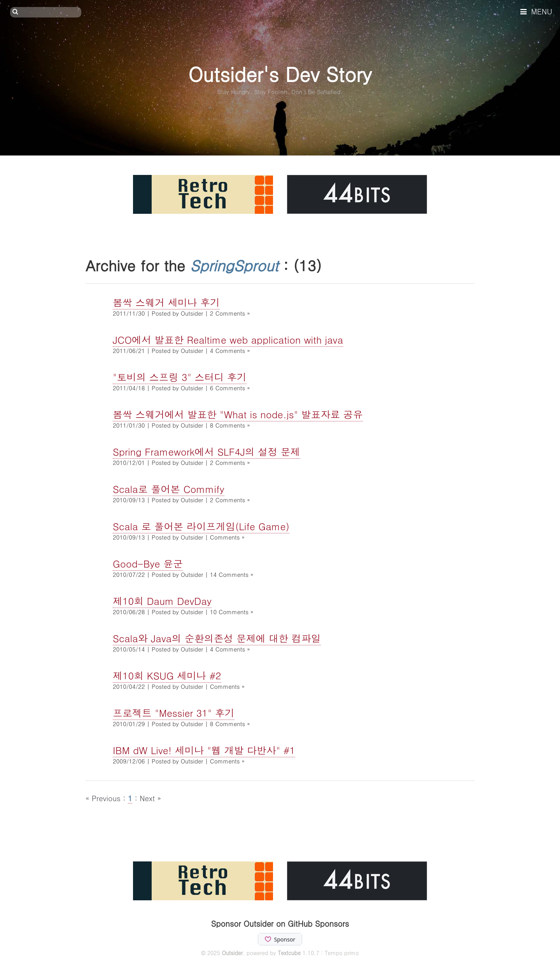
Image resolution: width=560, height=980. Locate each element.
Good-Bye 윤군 (148, 563)
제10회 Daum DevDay (162, 601)
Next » (150, 798)
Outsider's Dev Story (280, 74)
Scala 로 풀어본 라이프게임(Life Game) (201, 526)
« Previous (104, 798)
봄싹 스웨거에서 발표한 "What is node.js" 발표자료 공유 (238, 414)
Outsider (232, 953)
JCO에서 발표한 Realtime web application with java (228, 340)
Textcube (289, 953)
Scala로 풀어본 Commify (169, 489)
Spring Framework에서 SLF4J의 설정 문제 (206, 452)
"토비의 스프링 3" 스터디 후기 (180, 377)
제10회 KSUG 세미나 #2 (167, 675)
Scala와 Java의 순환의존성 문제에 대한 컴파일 (217, 638)
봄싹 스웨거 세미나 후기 (166, 302)
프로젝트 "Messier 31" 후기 (174, 713)
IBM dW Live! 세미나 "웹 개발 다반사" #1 (204, 750)
